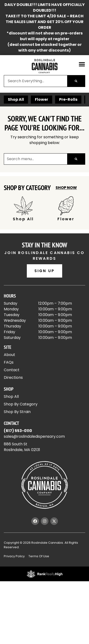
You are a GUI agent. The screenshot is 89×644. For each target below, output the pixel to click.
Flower (42, 99)
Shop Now (66, 188)
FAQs (9, 362)
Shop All (16, 99)
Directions (13, 377)
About (9, 355)
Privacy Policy (14, 556)
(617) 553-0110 (18, 431)
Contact (12, 370)
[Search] (76, 81)
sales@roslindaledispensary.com (34, 436)
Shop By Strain (17, 412)
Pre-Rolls (68, 99)
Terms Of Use (39, 556)
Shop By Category (21, 404)
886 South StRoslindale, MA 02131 (22, 447)
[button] (82, 64)
